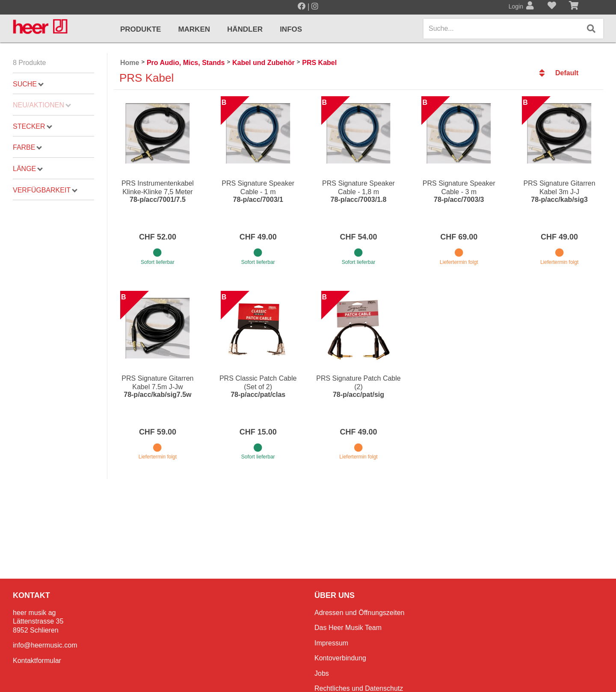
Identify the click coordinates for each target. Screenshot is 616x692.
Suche (28, 84)
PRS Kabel (319, 63)
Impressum (331, 643)
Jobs (322, 673)
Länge (28, 169)
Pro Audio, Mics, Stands (186, 63)
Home (130, 63)
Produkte (141, 29)
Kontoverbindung (340, 658)
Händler (245, 29)
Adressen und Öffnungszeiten (360, 613)
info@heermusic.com (45, 645)
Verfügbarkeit (45, 190)
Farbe (27, 147)
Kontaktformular (37, 661)
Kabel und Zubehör (264, 63)
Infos (291, 29)
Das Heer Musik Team (348, 628)
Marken (194, 29)
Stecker (32, 126)
